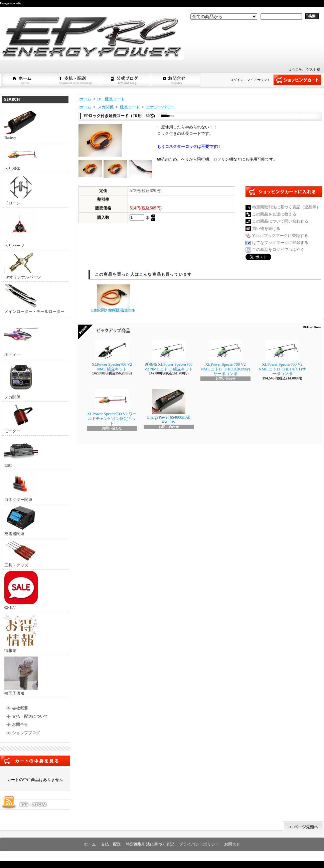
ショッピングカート (297, 80)
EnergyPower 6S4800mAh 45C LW (169, 407)
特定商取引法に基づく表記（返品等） (286, 207)
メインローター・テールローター (34, 298)
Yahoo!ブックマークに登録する (280, 236)
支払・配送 (111, 844)
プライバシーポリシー (199, 844)
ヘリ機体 (21, 157)
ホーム (25, 80)
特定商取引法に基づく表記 (150, 844)
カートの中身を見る (35, 761)
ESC (21, 452)
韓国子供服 (21, 676)
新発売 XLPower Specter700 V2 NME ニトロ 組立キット (169, 356)
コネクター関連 (21, 487)
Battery (21, 124)
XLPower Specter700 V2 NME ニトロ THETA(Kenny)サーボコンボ (225, 358)
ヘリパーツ (21, 228)
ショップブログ (126, 80)
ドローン (21, 190)
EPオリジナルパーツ (23, 266)
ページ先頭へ (303, 826)
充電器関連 (21, 521)
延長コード (129, 107)
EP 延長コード (111, 99)
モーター (21, 418)
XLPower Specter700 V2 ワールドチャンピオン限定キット (112, 407)
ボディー (21, 337)
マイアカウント (259, 80)
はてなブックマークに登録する (280, 243)
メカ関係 (21, 380)
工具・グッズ (21, 554)
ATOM (40, 804)
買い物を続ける (266, 229)
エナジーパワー (159, 107)
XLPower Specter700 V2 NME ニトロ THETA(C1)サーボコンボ (282, 358)
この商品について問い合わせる (280, 221)
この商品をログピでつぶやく (278, 250)
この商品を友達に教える (274, 214)
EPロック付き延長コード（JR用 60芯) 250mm (114, 298)
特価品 (21, 590)
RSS (24, 804)
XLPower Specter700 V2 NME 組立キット (112, 356)
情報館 (21, 633)
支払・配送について (75, 80)
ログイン (237, 80)
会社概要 (20, 708)
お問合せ (176, 80)
